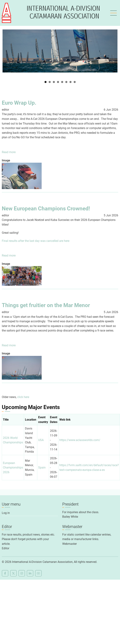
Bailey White (70, 517)
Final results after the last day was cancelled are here (36, 241)
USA (41, 440)
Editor (6, 548)
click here (23, 397)
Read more (9, 152)
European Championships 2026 (13, 468)
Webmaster (70, 544)
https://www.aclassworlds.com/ (80, 440)
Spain (42, 468)
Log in (6, 513)
